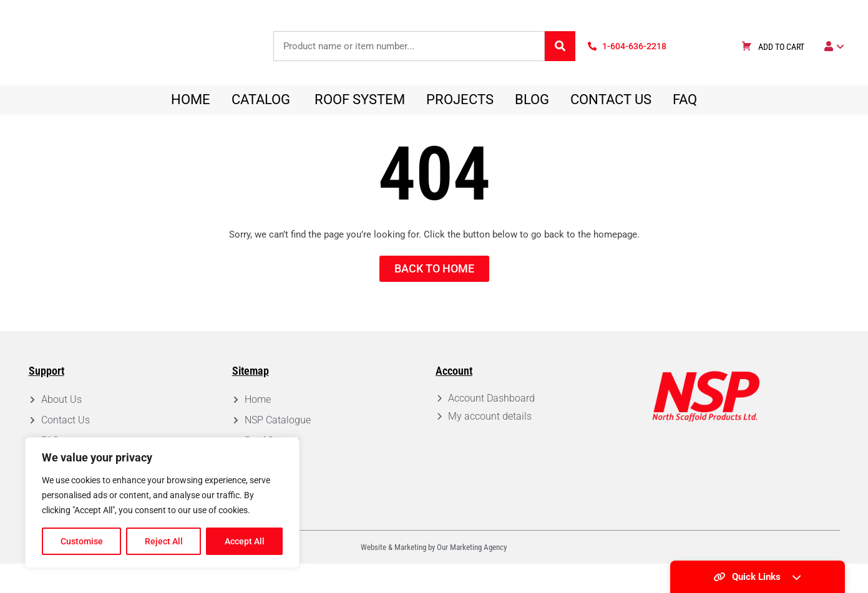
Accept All (245, 541)
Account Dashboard (491, 427)
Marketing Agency (478, 576)
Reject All (164, 541)
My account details (490, 446)
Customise (82, 541)
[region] (162, 503)
